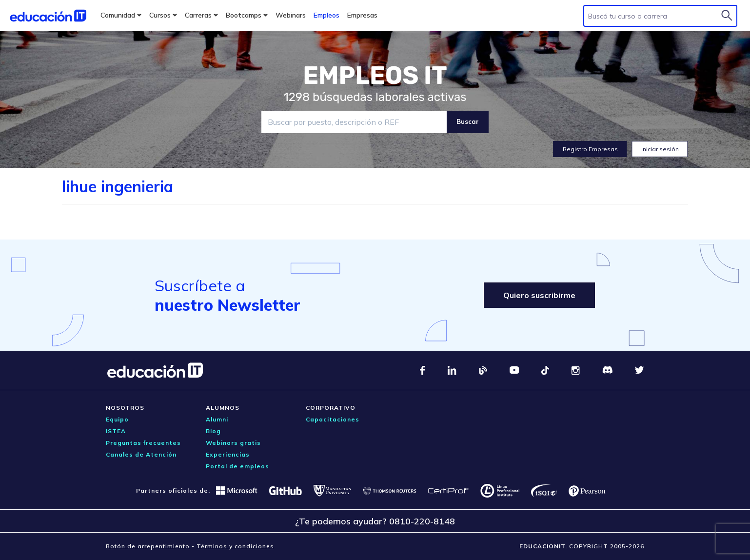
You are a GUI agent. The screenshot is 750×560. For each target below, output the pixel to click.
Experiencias (228, 454)
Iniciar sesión (660, 149)
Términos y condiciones (235, 546)
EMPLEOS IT (375, 76)
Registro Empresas (590, 149)
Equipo (117, 419)
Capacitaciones (333, 419)
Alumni (217, 419)
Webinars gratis (233, 443)
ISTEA (116, 431)
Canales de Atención (141, 454)
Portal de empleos (237, 466)
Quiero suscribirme (539, 295)
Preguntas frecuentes (143, 443)
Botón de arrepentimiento (148, 546)
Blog (213, 431)
